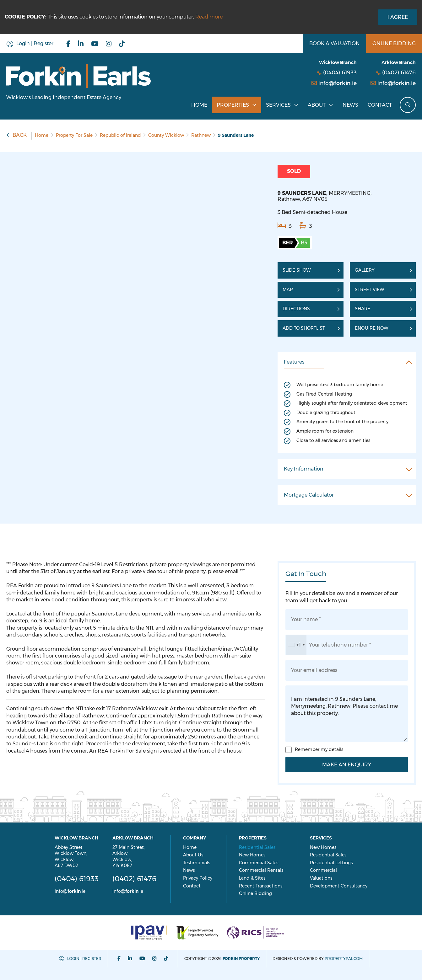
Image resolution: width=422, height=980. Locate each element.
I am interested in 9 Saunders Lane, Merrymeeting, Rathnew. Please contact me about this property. (347, 714)
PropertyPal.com (344, 959)
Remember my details (319, 749)
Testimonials (208, 863)
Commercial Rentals (273, 870)
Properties (233, 105)
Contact (380, 105)
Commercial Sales (270, 863)
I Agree (398, 17)
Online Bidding (267, 893)
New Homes (264, 855)
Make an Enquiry (347, 765)
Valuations (333, 878)
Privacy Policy (209, 878)
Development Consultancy (350, 886)
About (317, 105)
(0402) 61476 (399, 72)
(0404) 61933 (340, 72)
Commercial (335, 870)
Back (20, 135)
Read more (209, 17)
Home (199, 105)
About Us (205, 855)
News (350, 105)
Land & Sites (264, 878)
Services (278, 105)
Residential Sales (269, 847)
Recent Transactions (272, 886)
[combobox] (296, 645)
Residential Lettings (343, 863)
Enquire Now (372, 328)
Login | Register (85, 959)
